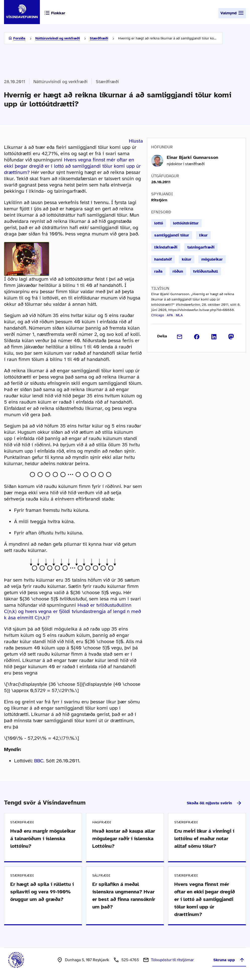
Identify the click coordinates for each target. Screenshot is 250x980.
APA (170, 315)
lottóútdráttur (186, 223)
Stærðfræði (99, 38)
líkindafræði (166, 247)
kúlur (187, 259)
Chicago (158, 315)
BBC (39, 761)
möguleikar (212, 259)
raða (158, 271)
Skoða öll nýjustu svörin (214, 803)
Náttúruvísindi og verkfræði (58, 38)
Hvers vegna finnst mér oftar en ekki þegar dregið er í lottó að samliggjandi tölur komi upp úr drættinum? (72, 166)
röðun (178, 271)
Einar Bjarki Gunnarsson (192, 157)
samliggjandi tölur (172, 235)
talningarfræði (201, 247)
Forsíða (19, 38)
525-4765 (130, 960)
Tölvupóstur (172, 960)
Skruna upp (229, 960)
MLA (179, 315)
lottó (159, 223)
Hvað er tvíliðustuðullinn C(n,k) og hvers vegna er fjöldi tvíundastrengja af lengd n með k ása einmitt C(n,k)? (72, 611)
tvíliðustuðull (205, 271)
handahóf (163, 259)
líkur (203, 235)
